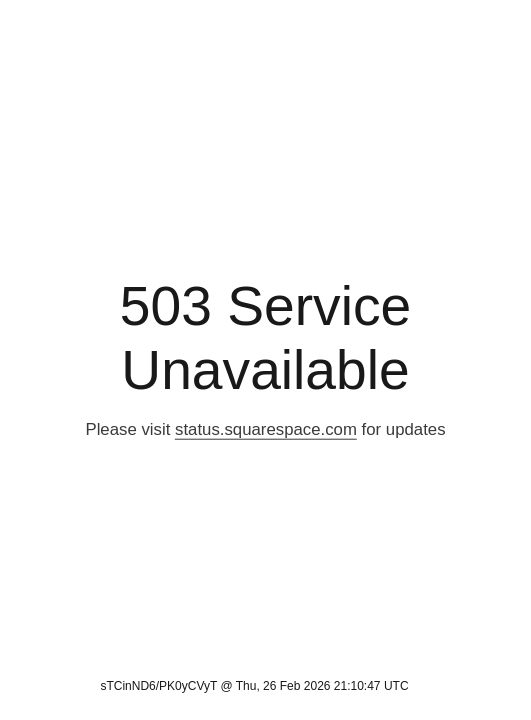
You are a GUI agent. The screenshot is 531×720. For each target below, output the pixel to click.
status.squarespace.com (266, 429)
